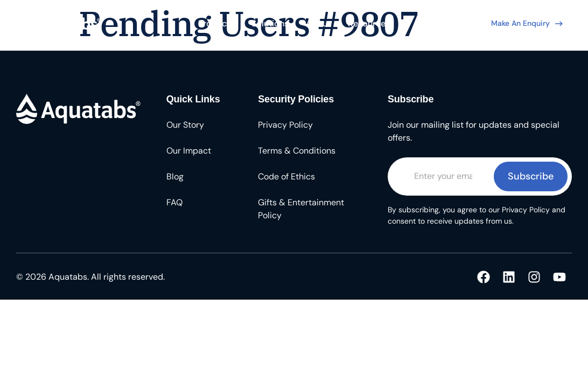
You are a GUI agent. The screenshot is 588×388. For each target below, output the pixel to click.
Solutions (270, 23)
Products (216, 23)
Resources (369, 23)
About (318, 23)
